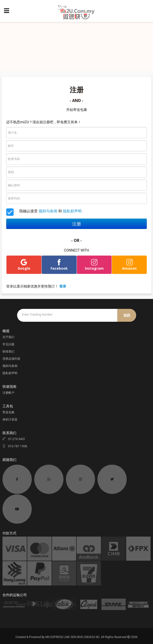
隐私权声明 (72, 211)
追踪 (127, 315)
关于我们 (8, 337)
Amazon (129, 265)
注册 (77, 224)
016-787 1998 (15, 446)
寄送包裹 (8, 412)
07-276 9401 (14, 439)
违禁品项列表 (11, 359)
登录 (63, 286)
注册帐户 (8, 393)
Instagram (94, 265)
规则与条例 (48, 211)
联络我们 (8, 351)
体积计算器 (10, 419)
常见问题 (8, 344)
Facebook (59, 265)
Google (24, 265)
